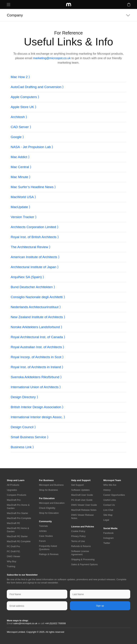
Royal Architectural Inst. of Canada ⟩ (38, 337)
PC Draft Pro (13, 546)
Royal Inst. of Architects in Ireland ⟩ (37, 367)
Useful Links (110, 500)
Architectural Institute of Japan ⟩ (35, 267)
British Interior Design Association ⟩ (37, 407)
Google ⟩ (17, 137)
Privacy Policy (78, 536)
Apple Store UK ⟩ (23, 107)
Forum (42, 541)
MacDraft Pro (14, 500)
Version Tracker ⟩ (24, 217)
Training (11, 566)
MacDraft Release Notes (84, 510)
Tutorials (43, 526)
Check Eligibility (47, 508)
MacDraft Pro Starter (17, 513)
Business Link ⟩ (22, 447)
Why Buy (11, 561)
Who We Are (110, 485)
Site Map (108, 515)
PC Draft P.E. (14, 551)
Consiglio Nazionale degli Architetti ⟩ (38, 297)
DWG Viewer (13, 556)
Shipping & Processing (83, 559)
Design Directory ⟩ (24, 397)
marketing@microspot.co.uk (52, 58)
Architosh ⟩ (19, 117)
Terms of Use (78, 541)
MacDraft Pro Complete (19, 518)
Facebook (108, 533)
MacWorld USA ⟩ (23, 197)
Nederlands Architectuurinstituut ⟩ (36, 307)
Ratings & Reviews (49, 554)
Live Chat (108, 510)
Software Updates (80, 490)
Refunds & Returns (81, 546)
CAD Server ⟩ (21, 127)
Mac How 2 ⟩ (20, 77)
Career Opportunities (114, 495)
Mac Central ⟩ (21, 167)
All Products (13, 485)
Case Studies (46, 536)
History (107, 490)
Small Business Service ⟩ (30, 437)
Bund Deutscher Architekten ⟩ (33, 287)
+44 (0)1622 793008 (55, 623)
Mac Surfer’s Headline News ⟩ (33, 187)
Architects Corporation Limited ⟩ (35, 227)
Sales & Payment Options (84, 564)
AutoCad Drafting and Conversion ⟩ (37, 87)
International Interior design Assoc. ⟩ (38, 417)
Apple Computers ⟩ (25, 97)
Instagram (108, 538)
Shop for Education (49, 513)
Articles (43, 531)
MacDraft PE (13, 523)
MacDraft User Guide (82, 495)
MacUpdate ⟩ (20, 207)
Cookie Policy (78, 531)
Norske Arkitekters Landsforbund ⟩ (36, 327)
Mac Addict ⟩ (20, 157)
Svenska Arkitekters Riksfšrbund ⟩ (36, 377)
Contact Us (109, 505)
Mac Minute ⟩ (21, 177)
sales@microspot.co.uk (25, 623)
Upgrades (12, 490)
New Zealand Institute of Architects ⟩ (38, 317)
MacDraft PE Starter (17, 536)
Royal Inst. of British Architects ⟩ (35, 237)
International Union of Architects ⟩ (36, 387)
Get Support (77, 485)
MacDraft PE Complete (19, 541)
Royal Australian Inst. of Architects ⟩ (37, 347)
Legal (106, 520)
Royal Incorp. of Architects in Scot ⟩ (37, 357)
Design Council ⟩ (23, 427)
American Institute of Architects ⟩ (35, 257)
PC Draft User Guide (82, 500)
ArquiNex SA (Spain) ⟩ (27, 277)
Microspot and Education (52, 503)
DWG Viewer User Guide (84, 505)
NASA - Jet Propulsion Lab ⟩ (32, 147)
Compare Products (16, 495)
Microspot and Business (51, 485)
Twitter (107, 543)
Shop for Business (49, 490)
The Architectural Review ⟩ (31, 247)
